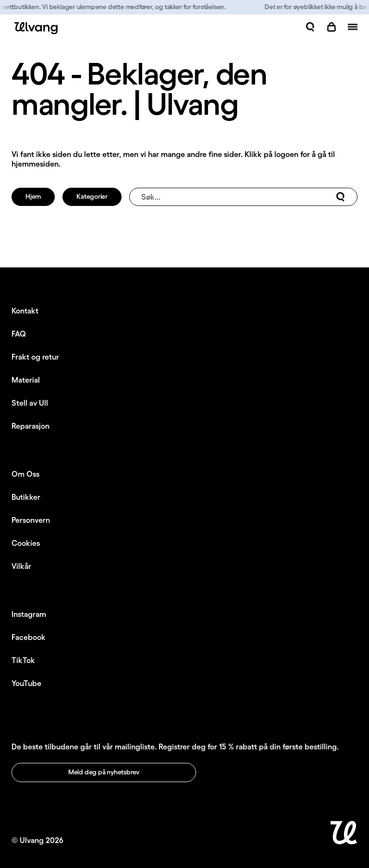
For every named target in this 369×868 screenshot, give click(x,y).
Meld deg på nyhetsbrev (104, 772)
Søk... (243, 197)
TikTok (23, 660)
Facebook (29, 637)
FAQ (19, 334)
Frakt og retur (35, 357)
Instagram (29, 614)
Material (26, 380)
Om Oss (25, 474)
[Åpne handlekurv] (332, 27)
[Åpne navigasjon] (353, 27)
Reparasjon (31, 426)
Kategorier (92, 196)
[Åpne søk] (310, 27)
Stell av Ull (30, 403)
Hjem (33, 196)
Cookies (26, 543)
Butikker (26, 497)
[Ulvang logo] (35, 28)
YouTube (26, 683)
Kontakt (25, 311)
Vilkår (21, 566)
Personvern (31, 520)
